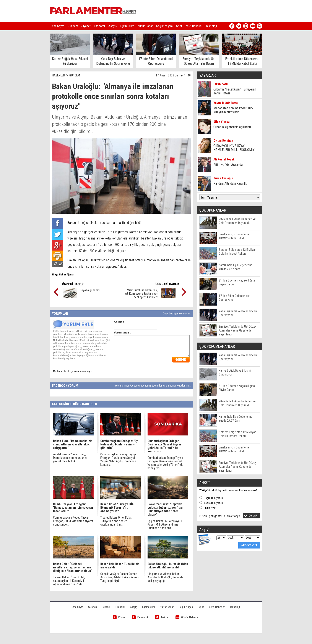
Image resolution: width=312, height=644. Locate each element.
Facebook (140, 617)
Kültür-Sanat (145, 26)
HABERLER (58, 75)
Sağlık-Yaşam (164, 26)
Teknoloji (211, 26)
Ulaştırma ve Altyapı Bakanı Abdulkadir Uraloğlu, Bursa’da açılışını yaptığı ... (165, 577)
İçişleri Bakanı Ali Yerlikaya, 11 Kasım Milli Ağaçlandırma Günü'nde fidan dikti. (166, 524)
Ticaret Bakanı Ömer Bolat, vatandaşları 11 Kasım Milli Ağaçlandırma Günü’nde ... (69, 581)
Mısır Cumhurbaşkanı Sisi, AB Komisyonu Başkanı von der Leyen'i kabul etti (142, 294)
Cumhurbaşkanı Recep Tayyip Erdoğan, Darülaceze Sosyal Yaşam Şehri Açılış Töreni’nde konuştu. (118, 460)
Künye (119, 617)
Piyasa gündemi (90, 290)
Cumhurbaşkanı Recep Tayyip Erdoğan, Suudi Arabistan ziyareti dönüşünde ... (73, 521)
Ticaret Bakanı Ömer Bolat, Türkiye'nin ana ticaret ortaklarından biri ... (116, 521)
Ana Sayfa (58, 26)
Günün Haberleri (187, 617)
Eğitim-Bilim (127, 26)
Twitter (162, 617)
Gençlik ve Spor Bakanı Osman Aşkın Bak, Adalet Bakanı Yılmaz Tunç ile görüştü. (120, 577)
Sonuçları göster (212, 516)
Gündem (73, 26)
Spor (179, 26)
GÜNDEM (75, 75)
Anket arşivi (233, 516)
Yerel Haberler (194, 26)
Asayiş (112, 26)
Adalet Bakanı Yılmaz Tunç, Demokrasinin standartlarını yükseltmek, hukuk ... (70, 458)
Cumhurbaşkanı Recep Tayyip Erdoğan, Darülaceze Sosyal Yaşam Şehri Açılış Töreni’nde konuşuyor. (165, 463)
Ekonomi (99, 26)
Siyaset (86, 26)
